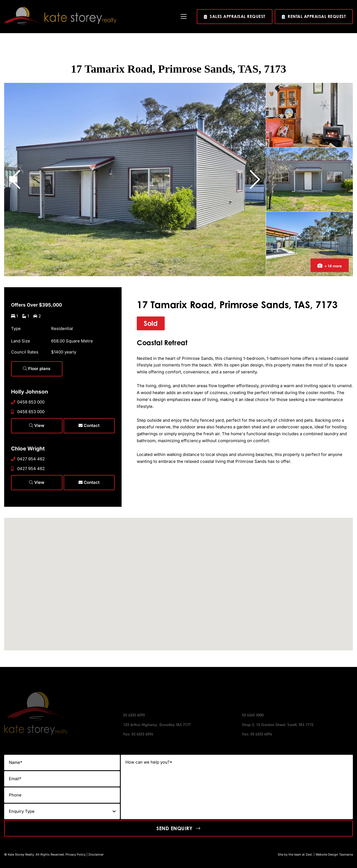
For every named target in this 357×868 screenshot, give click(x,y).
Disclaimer (96, 854)
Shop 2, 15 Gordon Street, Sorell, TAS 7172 (278, 725)
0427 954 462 (28, 459)
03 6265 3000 (253, 715)
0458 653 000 (28, 402)
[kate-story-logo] (60, 9)
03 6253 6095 (134, 715)
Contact (89, 425)
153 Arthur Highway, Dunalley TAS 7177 (157, 725)
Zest (309, 854)
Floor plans (37, 369)
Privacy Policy (76, 854)
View (37, 425)
